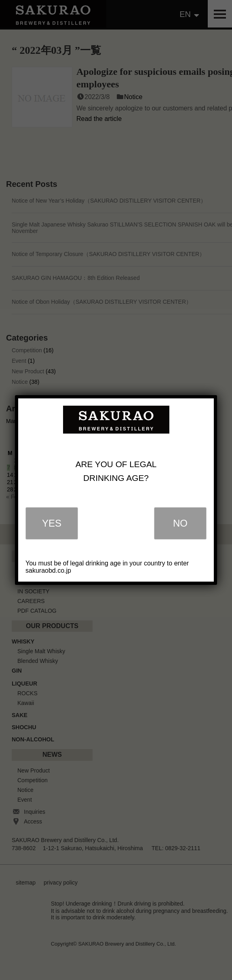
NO (180, 523)
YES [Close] (52, 523)
